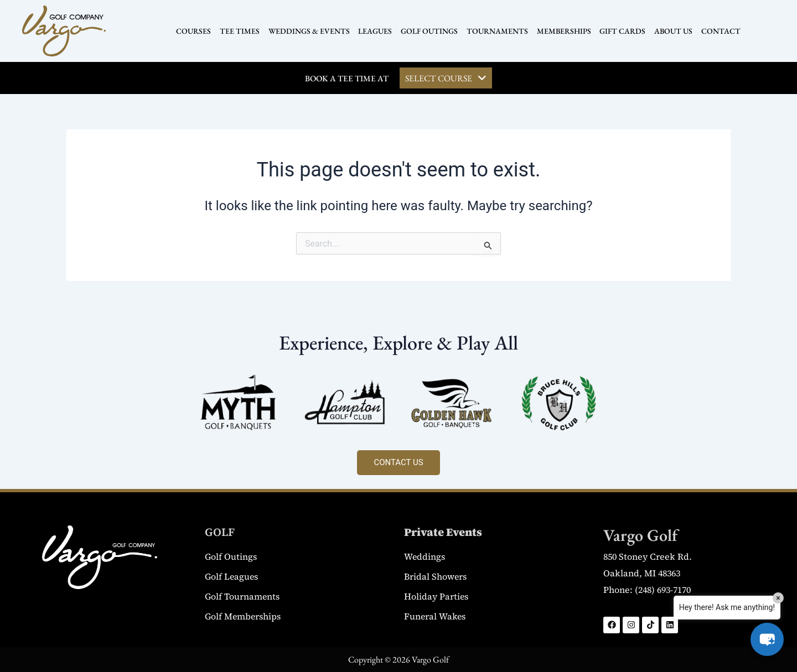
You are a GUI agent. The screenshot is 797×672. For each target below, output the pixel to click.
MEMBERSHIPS (562, 31)
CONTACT (716, 31)
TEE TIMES (243, 31)
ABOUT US (670, 31)
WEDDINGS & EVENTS (311, 31)
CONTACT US (398, 462)
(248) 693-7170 (663, 590)
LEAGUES (377, 31)
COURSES (198, 31)
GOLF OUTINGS (430, 31)
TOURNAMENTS (497, 31)
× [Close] (778, 598)
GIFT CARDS (620, 31)
